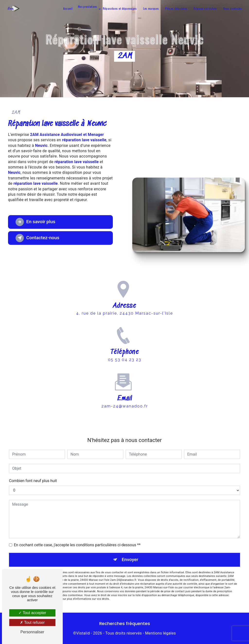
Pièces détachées (176, 8)
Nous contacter (233, 8)
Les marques (151, 8)
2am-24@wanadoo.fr (125, 399)
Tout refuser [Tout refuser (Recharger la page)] (32, 622)
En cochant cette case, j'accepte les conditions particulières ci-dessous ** (77, 545)
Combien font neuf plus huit (33, 481)
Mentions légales (160, 633)
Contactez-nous (37, 238)
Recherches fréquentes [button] (125, 624)
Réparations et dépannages (120, 8)
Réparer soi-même (205, 8)
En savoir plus (35, 222)
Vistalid (83, 633)
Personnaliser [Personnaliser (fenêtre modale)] (32, 632)
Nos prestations (88, 7)
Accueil (68, 8)
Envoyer (130, 560)
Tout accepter (32, 613)
